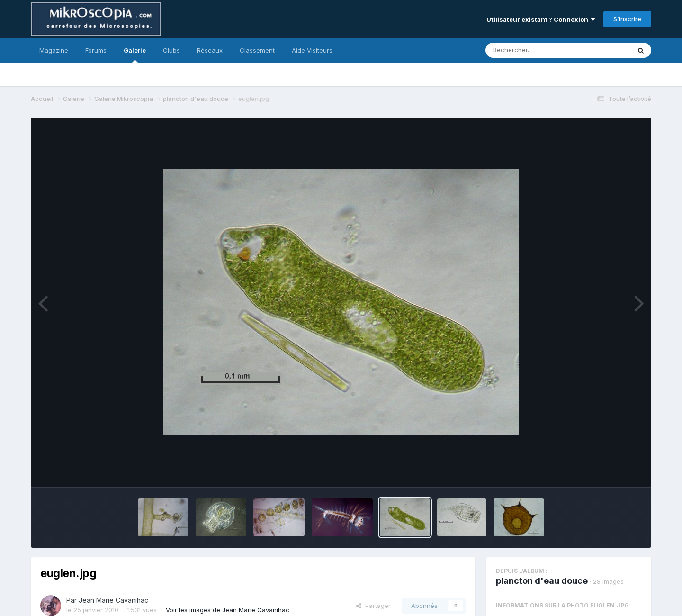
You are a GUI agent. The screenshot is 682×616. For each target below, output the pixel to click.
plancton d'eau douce (542, 581)
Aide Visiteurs (312, 50)
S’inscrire (627, 19)
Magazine (54, 50)
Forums (96, 50)
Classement (257, 50)
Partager (373, 606)
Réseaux (210, 50)
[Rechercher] (531, 50)
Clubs (171, 50)
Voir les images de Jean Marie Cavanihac (228, 610)
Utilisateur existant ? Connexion (541, 19)
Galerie (135, 54)
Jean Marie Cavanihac (113, 600)
